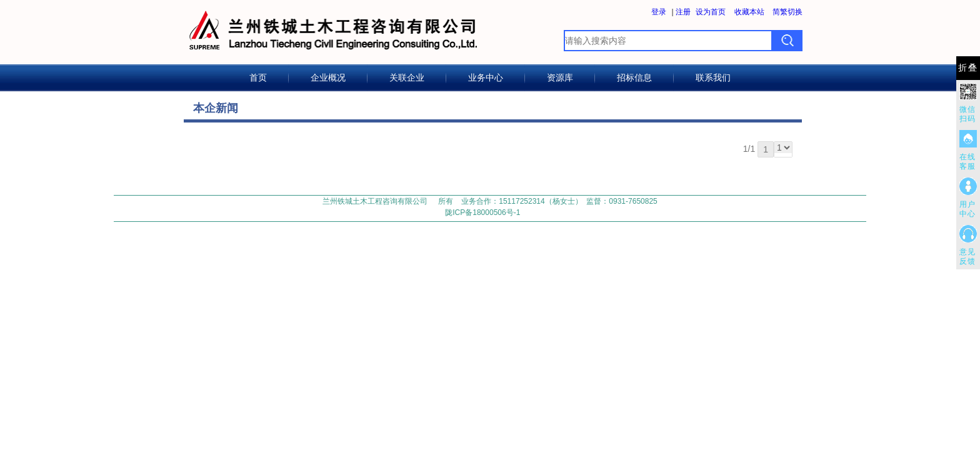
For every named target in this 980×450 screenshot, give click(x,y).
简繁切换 (787, 12)
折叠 (968, 68)
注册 (683, 12)
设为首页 (711, 12)
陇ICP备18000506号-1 (482, 212)
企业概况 (328, 78)
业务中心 (486, 78)
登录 (659, 12)
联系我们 (713, 78)
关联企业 (407, 78)
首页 (258, 78)
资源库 (560, 78)
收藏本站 (749, 12)
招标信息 (634, 78)
